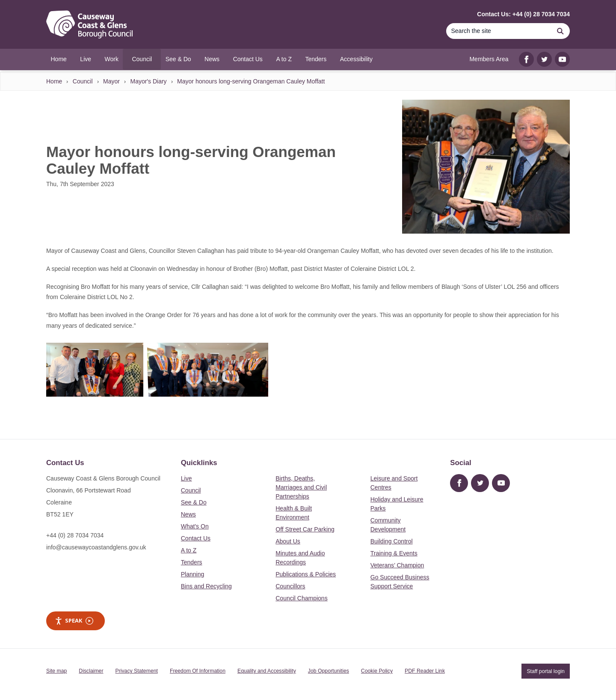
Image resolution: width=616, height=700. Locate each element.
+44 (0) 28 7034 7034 (75, 535)
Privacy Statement (137, 671)
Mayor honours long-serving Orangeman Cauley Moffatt (251, 81)
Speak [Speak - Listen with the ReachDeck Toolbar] (74, 621)
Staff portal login (545, 671)
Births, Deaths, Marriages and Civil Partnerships (301, 487)
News (188, 514)
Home (54, 81)
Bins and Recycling (206, 586)
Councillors (290, 586)
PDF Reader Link (425, 671)
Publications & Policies (306, 574)
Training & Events (394, 553)
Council (83, 81)
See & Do (194, 502)
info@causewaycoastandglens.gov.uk (96, 547)
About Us (288, 541)
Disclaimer (91, 671)
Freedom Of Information (198, 671)
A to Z (189, 550)
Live (187, 478)
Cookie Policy (377, 671)
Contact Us (196, 538)
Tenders (192, 562)
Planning (193, 574)
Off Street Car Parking (305, 529)
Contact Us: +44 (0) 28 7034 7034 (523, 14)
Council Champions (301, 598)
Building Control (392, 541)
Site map (56, 671)
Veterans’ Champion (397, 565)
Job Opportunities (329, 671)
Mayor (111, 81)
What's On (195, 526)
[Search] (498, 31)
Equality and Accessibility (267, 671)
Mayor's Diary (148, 81)
